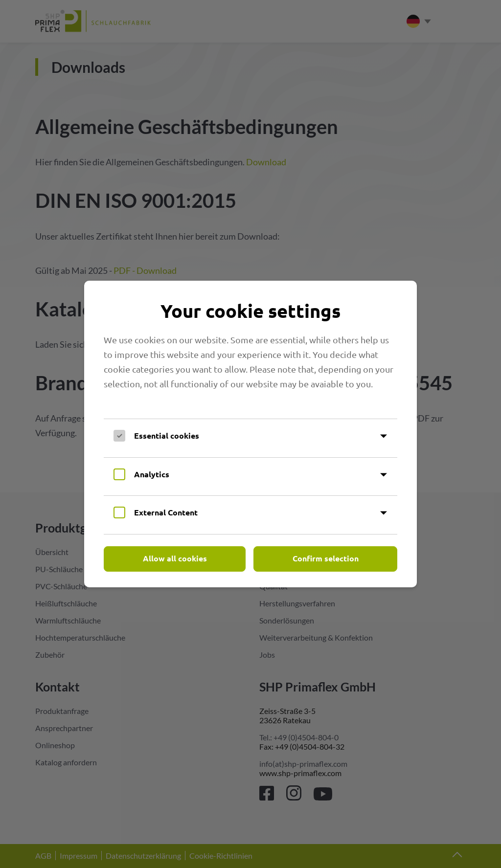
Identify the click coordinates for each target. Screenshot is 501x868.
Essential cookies (167, 435)
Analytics (152, 474)
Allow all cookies (175, 558)
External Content (166, 512)
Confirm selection (326, 558)
